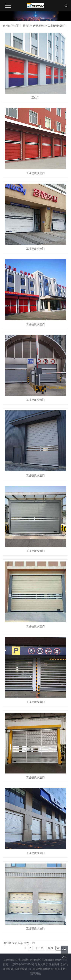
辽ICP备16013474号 (23, 964)
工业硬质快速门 (57, 26)
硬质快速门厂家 (26, 969)
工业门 (35, 98)
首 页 (26, 26)
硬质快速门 (55, 964)
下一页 (39, 948)
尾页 (51, 948)
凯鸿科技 (36, 973)
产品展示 (38, 26)
